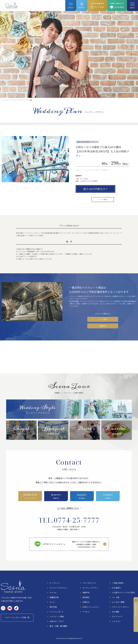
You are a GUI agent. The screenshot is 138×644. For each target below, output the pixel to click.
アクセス (86, 612)
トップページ (55, 583)
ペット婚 (116, 597)
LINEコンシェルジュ (91, 607)
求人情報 (116, 612)
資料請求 (86, 597)
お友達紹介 (116, 588)
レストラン (116, 621)
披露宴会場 (54, 597)
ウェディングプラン (90, 588)
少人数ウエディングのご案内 (123, 593)
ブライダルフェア (89, 583)
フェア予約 (103, 200)
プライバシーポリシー (121, 607)
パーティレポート (57, 612)
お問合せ (86, 602)
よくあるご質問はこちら (68, 508)
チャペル (53, 593)
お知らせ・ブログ (57, 621)
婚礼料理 (53, 607)
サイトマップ (117, 616)
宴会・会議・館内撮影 (58, 626)
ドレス (52, 602)
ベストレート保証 (57, 616)
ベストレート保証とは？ (103, 313)
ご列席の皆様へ (118, 583)
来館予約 (103, 326)
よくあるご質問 (118, 602)
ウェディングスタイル (58, 588)
